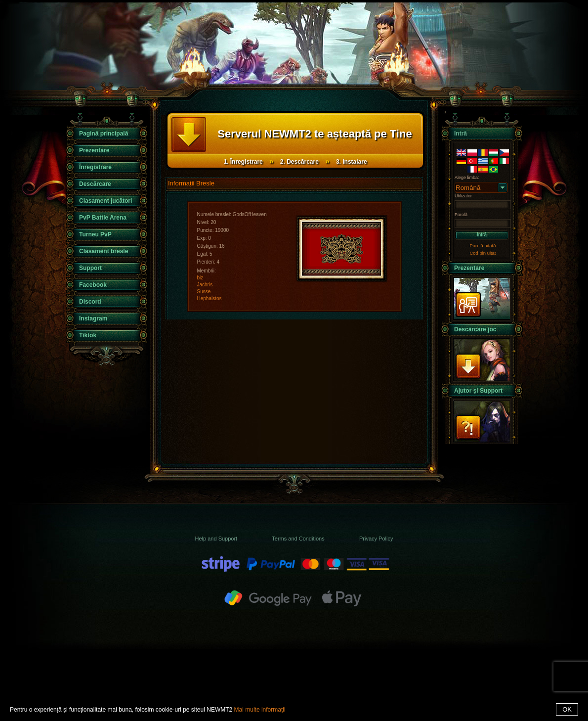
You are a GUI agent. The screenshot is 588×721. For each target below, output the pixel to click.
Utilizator (463, 196)
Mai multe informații (260, 710)
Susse (204, 292)
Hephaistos (210, 298)
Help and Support (216, 539)
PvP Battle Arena (103, 218)
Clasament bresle (104, 251)
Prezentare (94, 150)
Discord (90, 302)
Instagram (93, 318)
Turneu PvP (95, 234)
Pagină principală (104, 134)
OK (567, 709)
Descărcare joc (475, 329)
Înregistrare (95, 167)
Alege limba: (467, 178)
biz (200, 278)
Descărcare (95, 184)
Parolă (461, 215)
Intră (482, 235)
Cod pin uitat (483, 253)
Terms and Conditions (298, 539)
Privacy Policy (376, 539)
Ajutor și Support (478, 391)
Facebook (93, 285)
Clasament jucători (105, 201)
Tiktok (88, 335)
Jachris (205, 285)
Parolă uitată (483, 246)
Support (90, 268)
